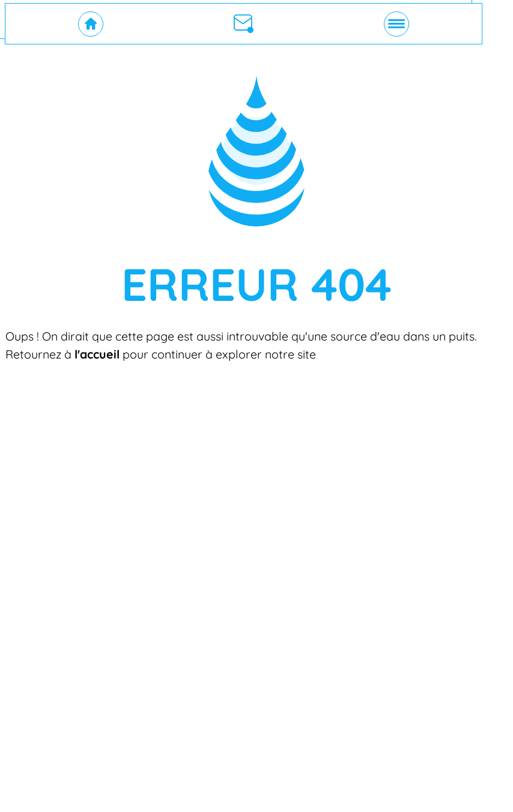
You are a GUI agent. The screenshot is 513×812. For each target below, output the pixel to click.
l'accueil (97, 354)
